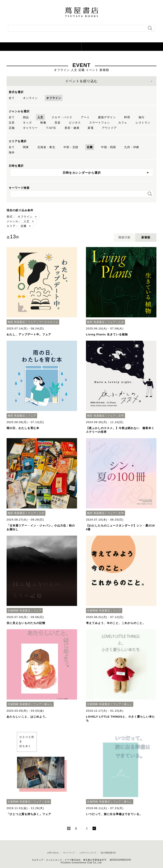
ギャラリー (30, 128)
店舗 (12, 128)
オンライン (30, 98)
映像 (43, 123)
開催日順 (124, 237)
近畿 (90, 147)
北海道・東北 (46, 147)
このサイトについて (88, 853)
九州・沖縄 (132, 147)
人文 (40, 117)
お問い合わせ (53, 853)
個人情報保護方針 (108, 853)
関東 (26, 147)
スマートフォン (100, 123)
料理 (127, 117)
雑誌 (26, 117)
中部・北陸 (71, 147)
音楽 (58, 123)
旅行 (142, 117)
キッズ (27, 123)
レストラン (143, 123)
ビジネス (75, 123)
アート (85, 117)
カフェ (123, 123)
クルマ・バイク (62, 117)
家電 (91, 128)
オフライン (54, 98)
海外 (12, 152)
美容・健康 (72, 128)
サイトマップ (69, 853)
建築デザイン (107, 117)
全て (12, 98)
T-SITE (51, 128)
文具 (12, 123)
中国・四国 (108, 147)
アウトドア (109, 128)
